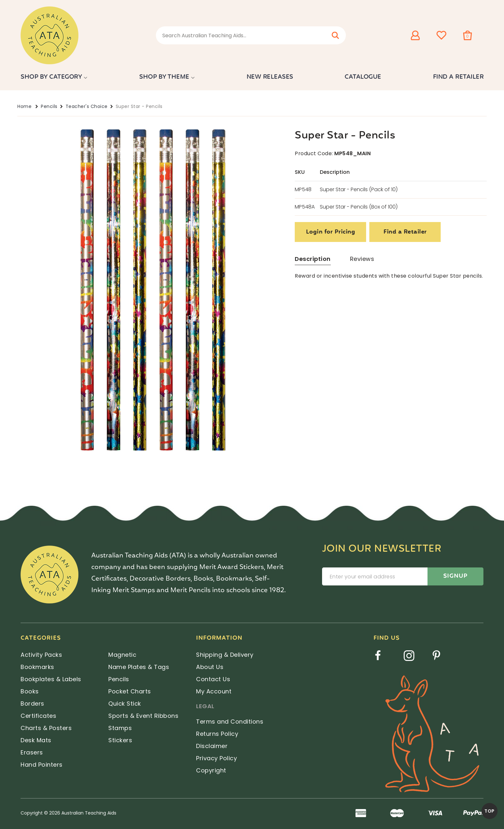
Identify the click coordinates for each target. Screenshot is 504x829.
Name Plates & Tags (139, 667)
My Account (214, 691)
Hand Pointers (42, 765)
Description (313, 259)
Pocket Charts (130, 691)
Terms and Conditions (230, 722)
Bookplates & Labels (51, 679)
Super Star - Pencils (139, 106)
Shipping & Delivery (225, 655)
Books (30, 691)
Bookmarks (37, 667)
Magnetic (122, 655)
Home (24, 106)
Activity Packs (41, 655)
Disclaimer (212, 746)
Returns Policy (217, 734)
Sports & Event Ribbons (143, 716)
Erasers (32, 752)
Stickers (120, 740)
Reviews (362, 259)
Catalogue (363, 77)
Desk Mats (36, 740)
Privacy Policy (216, 758)
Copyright (211, 770)
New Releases (270, 77)
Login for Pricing (331, 232)
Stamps (120, 728)
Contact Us (213, 679)
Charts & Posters (46, 728)
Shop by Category (51, 77)
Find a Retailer (458, 77)
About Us (210, 667)
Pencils (49, 106)
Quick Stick (125, 704)
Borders (32, 704)
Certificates (38, 716)
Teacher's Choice (87, 106)
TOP (490, 811)
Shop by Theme (164, 77)
